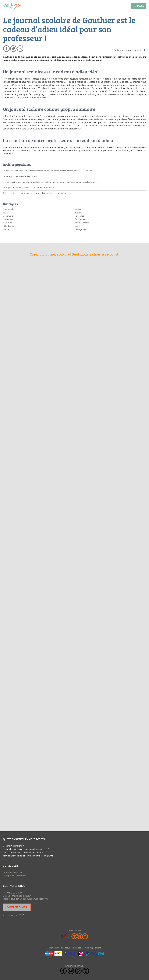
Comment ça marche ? (13, 846)
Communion (9, 216)
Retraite (78, 213)
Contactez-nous (17, 907)
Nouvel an (8, 223)
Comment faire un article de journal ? (20, 176)
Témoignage (80, 230)
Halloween (8, 219)
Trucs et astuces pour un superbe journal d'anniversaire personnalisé (35, 193)
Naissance (79, 216)
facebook (6, 49)
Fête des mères (82, 223)
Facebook (63, 971)
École (143, 50)
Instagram (86, 971)
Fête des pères (10, 226)
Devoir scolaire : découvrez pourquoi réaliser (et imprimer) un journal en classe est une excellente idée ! (50, 182)
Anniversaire (9, 209)
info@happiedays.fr (21, 896)
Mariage (78, 209)
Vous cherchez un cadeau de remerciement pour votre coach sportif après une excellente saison (47, 171)
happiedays (12, 6)
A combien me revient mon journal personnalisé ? (26, 849)
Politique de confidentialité (15, 876)
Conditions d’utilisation (14, 873)
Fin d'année (80, 219)
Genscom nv (41, 899)
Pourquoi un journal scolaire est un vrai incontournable (28, 188)
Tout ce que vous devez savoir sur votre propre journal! (28, 856)
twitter (13, 49)
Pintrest (78, 971)
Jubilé (6, 213)
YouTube (71, 971)
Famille (6, 230)
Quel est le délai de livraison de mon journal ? (24, 853)
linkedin (20, 49)
